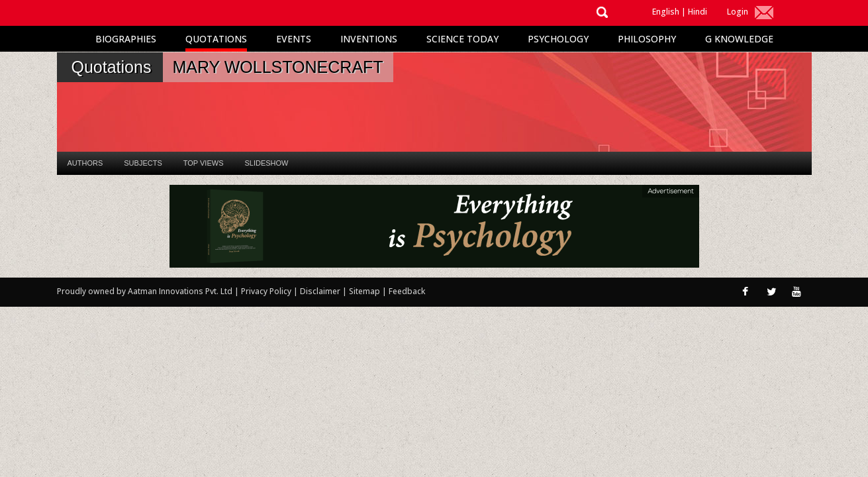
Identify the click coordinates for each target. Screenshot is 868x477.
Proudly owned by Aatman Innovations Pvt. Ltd (145, 291)
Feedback (407, 291)
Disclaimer (320, 291)
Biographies (126, 39)
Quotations (216, 39)
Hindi (698, 12)
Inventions (369, 39)
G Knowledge (739, 39)
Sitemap (365, 291)
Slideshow (266, 163)
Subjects (143, 163)
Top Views (204, 163)
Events (294, 39)
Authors (85, 163)
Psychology (558, 39)
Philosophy (647, 39)
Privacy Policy (267, 291)
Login (738, 12)
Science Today (462, 39)
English (666, 12)
